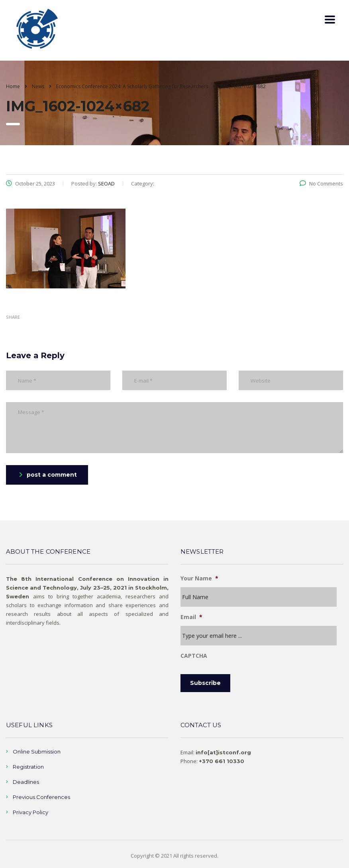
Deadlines (26, 782)
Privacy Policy (30, 812)
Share (13, 317)
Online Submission (37, 752)
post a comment (48, 475)
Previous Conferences (41, 797)
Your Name (199, 578)
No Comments (321, 183)
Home (13, 86)
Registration (28, 767)
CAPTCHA (194, 656)
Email (191, 617)
